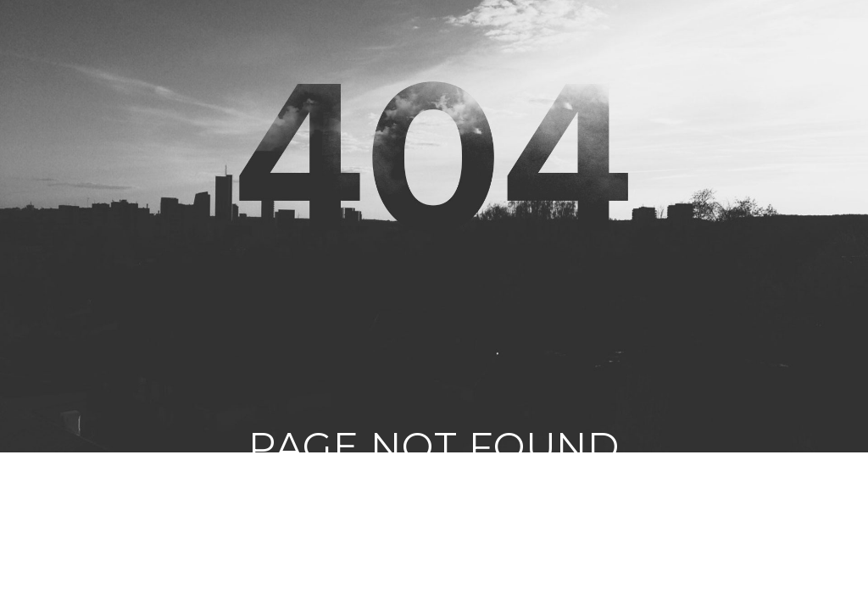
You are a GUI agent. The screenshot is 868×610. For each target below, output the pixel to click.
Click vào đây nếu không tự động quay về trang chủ (434, 528)
